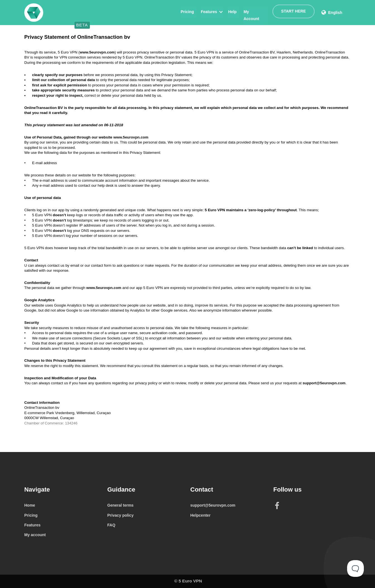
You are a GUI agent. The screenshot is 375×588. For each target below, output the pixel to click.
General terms (121, 505)
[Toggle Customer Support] (355, 568)
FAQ (111, 525)
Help (232, 12)
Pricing (187, 12)
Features (208, 12)
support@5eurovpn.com (324, 383)
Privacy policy (121, 515)
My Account (254, 12)
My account (35, 535)
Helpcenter (200, 515)
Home (30, 505)
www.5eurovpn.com (97, 52)
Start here (293, 11)
